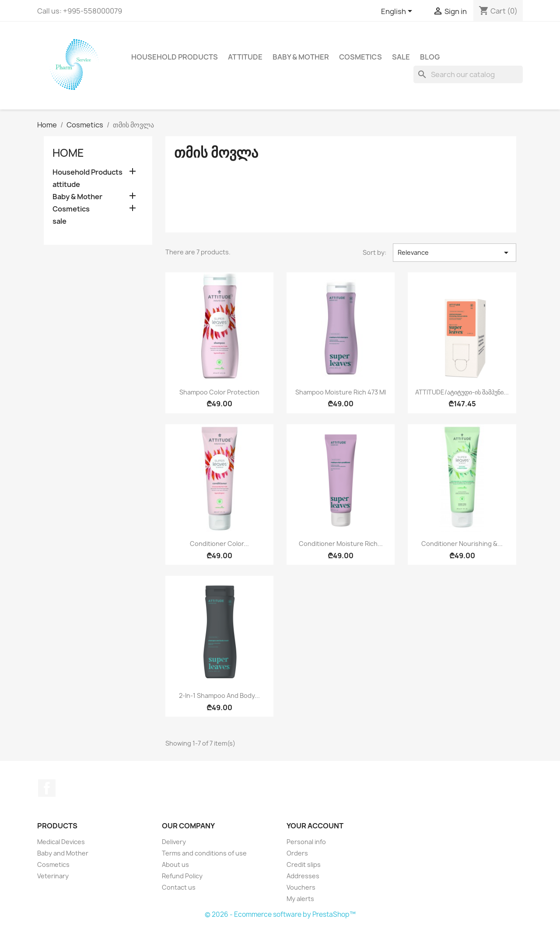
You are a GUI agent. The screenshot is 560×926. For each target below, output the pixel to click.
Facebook (47, 788)
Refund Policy (182, 876)
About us (175, 864)
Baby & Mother (301, 57)
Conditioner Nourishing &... (462, 544)
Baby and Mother (63, 853)
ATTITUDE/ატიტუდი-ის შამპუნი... (462, 392)
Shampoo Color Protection (219, 392)
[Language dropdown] (398, 12)
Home (68, 153)
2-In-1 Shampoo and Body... (219, 695)
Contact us (179, 887)
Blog (430, 57)
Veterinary (53, 876)
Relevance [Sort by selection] (455, 253)
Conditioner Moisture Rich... (341, 544)
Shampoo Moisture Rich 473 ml (341, 392)
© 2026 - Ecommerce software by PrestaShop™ (280, 914)
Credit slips (304, 864)
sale (401, 57)
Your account (315, 826)
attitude (245, 57)
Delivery (174, 842)
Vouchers (301, 887)
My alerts (300, 899)
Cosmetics (360, 57)
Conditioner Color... (219, 544)
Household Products (175, 57)
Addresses (303, 876)
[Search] (468, 74)
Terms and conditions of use (204, 853)
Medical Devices (61, 842)
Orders (297, 853)
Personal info (306, 842)
